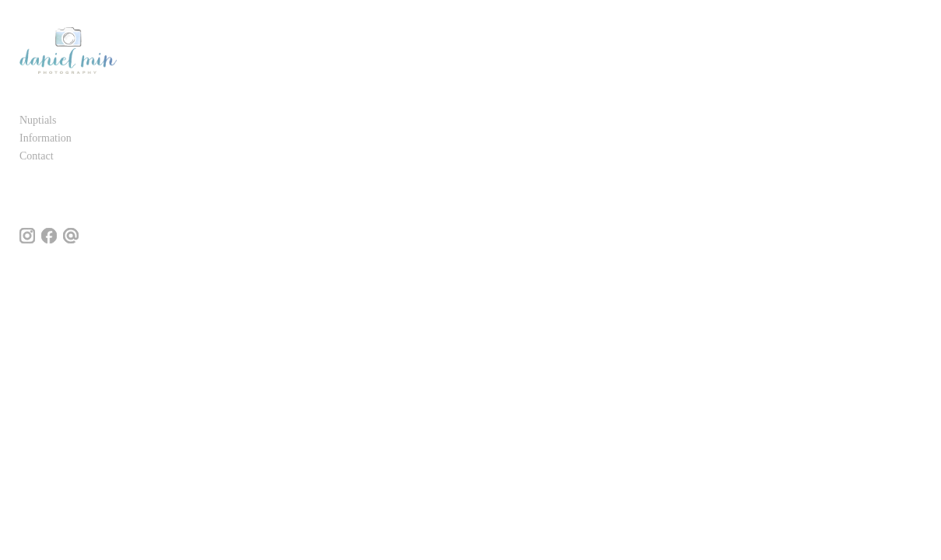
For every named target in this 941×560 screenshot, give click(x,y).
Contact (37, 161)
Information (46, 143)
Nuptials (38, 126)
